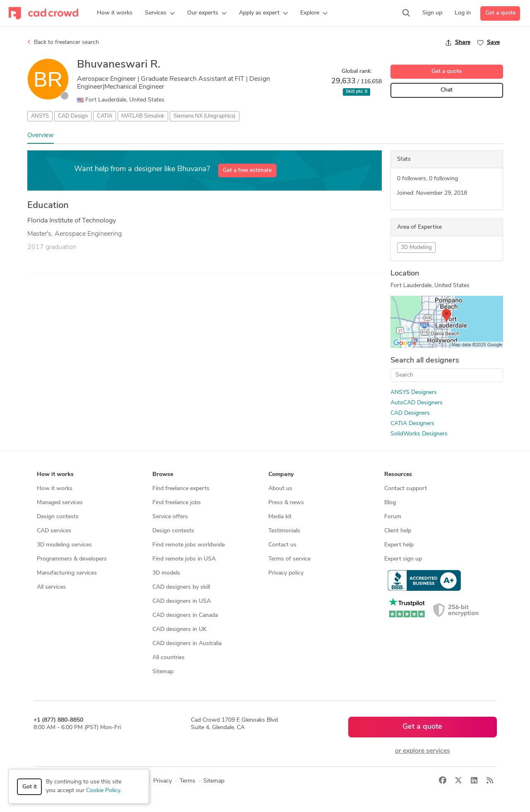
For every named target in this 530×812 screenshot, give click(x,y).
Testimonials (284, 531)
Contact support (406, 489)
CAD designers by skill (181, 587)
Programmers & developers (72, 559)
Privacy (163, 781)
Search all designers (425, 361)
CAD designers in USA (182, 601)
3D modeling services (64, 545)
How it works (55, 489)
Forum (393, 517)
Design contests (58, 517)
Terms (188, 781)
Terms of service (289, 559)
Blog (390, 503)
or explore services (423, 751)
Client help (398, 531)
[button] (160, 13)
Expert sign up (403, 559)
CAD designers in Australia (187, 644)
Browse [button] (163, 475)
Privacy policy (286, 573)
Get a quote (500, 13)
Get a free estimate (247, 170)
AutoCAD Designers (417, 403)
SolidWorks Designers (419, 434)
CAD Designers (410, 413)
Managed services (60, 503)
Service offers (170, 517)
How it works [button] (55, 475)
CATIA (105, 116)
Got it (30, 787)
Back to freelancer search (63, 42)
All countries (169, 658)
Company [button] (281, 475)
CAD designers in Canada (185, 615)
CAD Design (73, 116)
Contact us (282, 545)
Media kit (280, 517)
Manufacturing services (67, 573)
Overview (41, 136)
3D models (166, 573)
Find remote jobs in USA (184, 559)
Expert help (399, 545)
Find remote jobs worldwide (189, 545)
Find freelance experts (181, 489)
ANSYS (40, 116)
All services (51, 587)
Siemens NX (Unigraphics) (205, 116)
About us (280, 489)
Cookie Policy (103, 791)
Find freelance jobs (177, 503)
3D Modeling (416, 248)
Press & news (286, 503)
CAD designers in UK (179, 630)
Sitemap (163, 672)
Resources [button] (398, 475)
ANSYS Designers (414, 393)
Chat (447, 90)
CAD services (54, 531)
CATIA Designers (412, 424)
